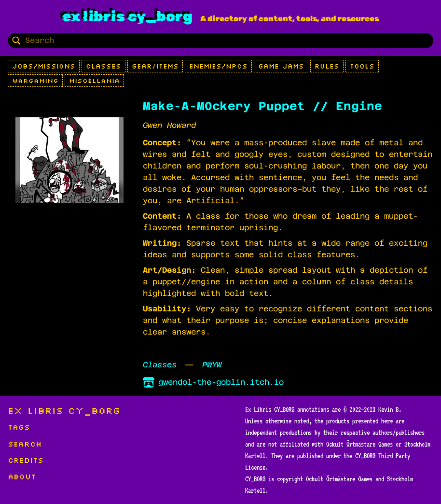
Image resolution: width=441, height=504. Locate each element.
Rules (327, 66)
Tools (362, 66)
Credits (26, 460)
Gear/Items (155, 66)
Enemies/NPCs (218, 66)
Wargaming (35, 81)
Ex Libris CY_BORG (127, 16)
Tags (19, 427)
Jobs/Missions (44, 66)
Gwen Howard (169, 125)
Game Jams (281, 66)
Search (25, 444)
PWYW (212, 365)
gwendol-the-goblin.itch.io (213, 382)
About (22, 476)
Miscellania (94, 81)
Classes (103, 66)
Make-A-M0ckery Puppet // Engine (262, 106)
